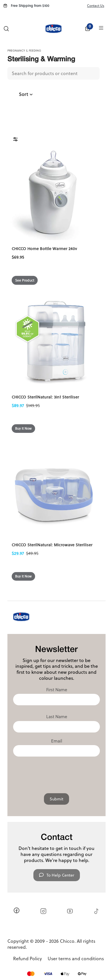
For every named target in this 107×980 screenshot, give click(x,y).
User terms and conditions (76, 959)
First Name (57, 690)
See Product (25, 280)
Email (57, 741)
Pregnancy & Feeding (24, 51)
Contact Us (96, 6)
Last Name (57, 717)
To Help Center (57, 875)
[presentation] (56, 773)
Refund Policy (28, 959)
